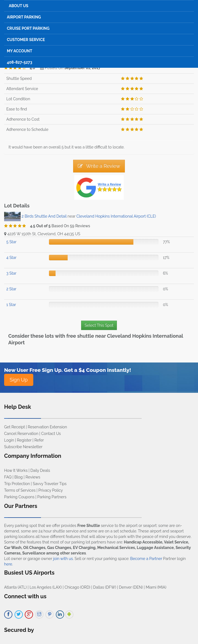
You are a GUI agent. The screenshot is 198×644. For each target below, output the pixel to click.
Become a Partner (146, 559)
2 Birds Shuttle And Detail (45, 216)
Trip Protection (17, 484)
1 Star (11, 305)
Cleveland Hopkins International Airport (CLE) (116, 216)
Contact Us (51, 434)
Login (9, 440)
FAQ (8, 477)
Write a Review (99, 166)
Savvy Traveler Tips (50, 484)
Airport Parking (24, 17)
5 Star (11, 242)
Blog (18, 477)
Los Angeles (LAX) (46, 587)
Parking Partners (52, 497)
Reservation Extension (47, 427)
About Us (19, 6)
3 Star (11, 273)
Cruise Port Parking (28, 28)
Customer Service (26, 40)
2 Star (11, 289)
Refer (39, 440)
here (8, 564)
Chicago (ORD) (77, 587)
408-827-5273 (20, 62)
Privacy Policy (51, 490)
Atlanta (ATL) (15, 587)
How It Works (16, 470)
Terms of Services (20, 490)
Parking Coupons (19, 497)
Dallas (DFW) (105, 587)
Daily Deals (40, 470)
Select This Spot (99, 325)
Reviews (33, 477)
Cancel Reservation (21, 434)
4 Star (11, 258)
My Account (20, 51)
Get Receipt (15, 427)
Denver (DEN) (131, 587)
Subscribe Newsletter (23, 447)
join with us (63, 559)
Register (24, 440)
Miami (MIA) (156, 587)
